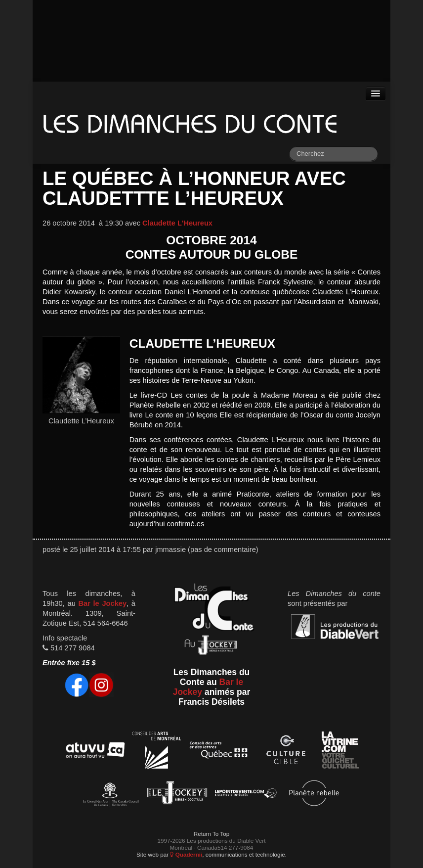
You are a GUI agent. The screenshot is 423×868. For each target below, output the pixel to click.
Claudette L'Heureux (177, 223)
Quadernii (186, 854)
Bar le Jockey (102, 603)
